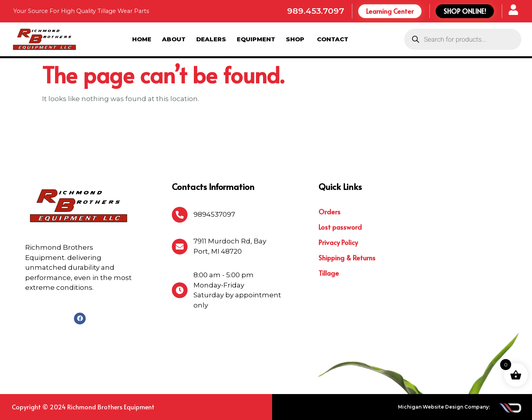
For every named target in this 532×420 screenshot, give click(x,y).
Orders (330, 212)
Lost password (340, 227)
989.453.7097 (316, 11)
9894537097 (214, 214)
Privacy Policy (338, 242)
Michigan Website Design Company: (444, 407)
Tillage (329, 273)
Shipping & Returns (347, 258)
